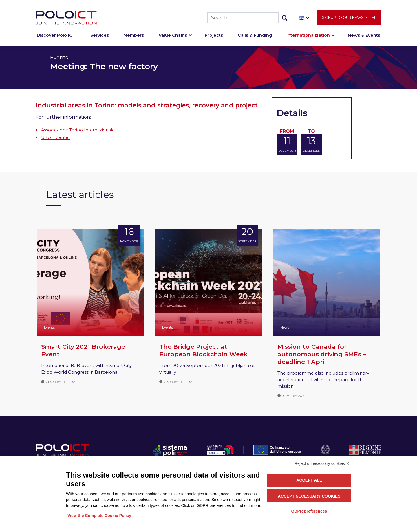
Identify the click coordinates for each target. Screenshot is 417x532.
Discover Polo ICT (56, 38)
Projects (214, 38)
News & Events (364, 38)
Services (100, 38)
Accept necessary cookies (309, 496)
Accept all (309, 480)
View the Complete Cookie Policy (99, 516)
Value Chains (173, 38)
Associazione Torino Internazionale (78, 130)
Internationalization (308, 38)
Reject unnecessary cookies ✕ (322, 463)
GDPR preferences (309, 511)
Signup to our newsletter (349, 20)
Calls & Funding (255, 38)
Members (134, 38)
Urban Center (56, 137)
